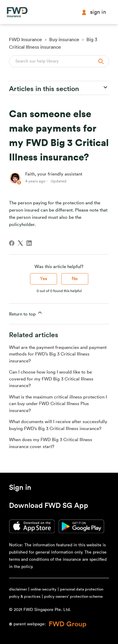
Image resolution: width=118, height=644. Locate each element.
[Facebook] (12, 243)
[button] (20, 489)
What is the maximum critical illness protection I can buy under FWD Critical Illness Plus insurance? (58, 404)
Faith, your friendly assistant (54, 174)
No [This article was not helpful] (75, 279)
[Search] (59, 61)
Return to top (26, 313)
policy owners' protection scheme (73, 596)
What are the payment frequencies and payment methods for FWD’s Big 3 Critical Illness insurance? (58, 354)
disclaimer (18, 589)
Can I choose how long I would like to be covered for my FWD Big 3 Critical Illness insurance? (51, 379)
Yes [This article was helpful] (44, 279)
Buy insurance (64, 40)
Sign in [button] (94, 12)
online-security (44, 589)
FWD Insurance (26, 40)
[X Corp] (20, 243)
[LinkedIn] (29, 243)
